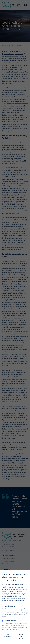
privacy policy (19, 604)
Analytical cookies (10, 625)
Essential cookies (10, 610)
